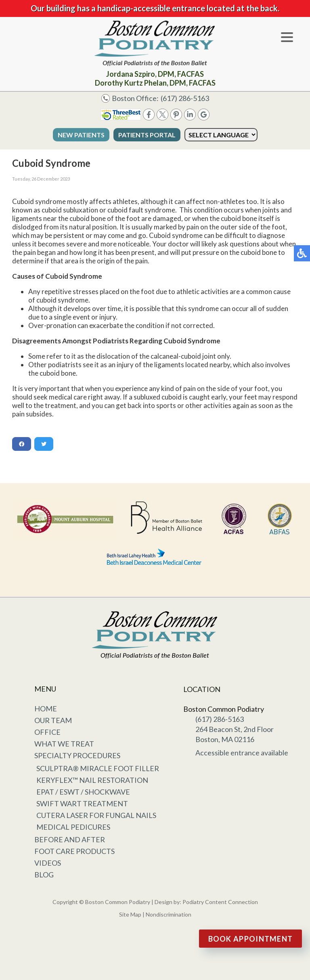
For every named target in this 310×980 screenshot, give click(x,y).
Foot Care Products (74, 851)
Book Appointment (251, 939)
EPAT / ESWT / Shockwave (83, 792)
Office (47, 732)
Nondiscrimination (169, 914)
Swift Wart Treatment (82, 803)
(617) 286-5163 (185, 98)
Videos (48, 863)
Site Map (130, 914)
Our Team (53, 720)
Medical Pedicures (73, 827)
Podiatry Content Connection (220, 902)
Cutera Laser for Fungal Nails (96, 815)
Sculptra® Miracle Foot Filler (98, 768)
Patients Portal (147, 135)
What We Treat (64, 744)
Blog (44, 875)
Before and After (70, 839)
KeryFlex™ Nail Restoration (92, 780)
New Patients (81, 135)
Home (46, 709)
